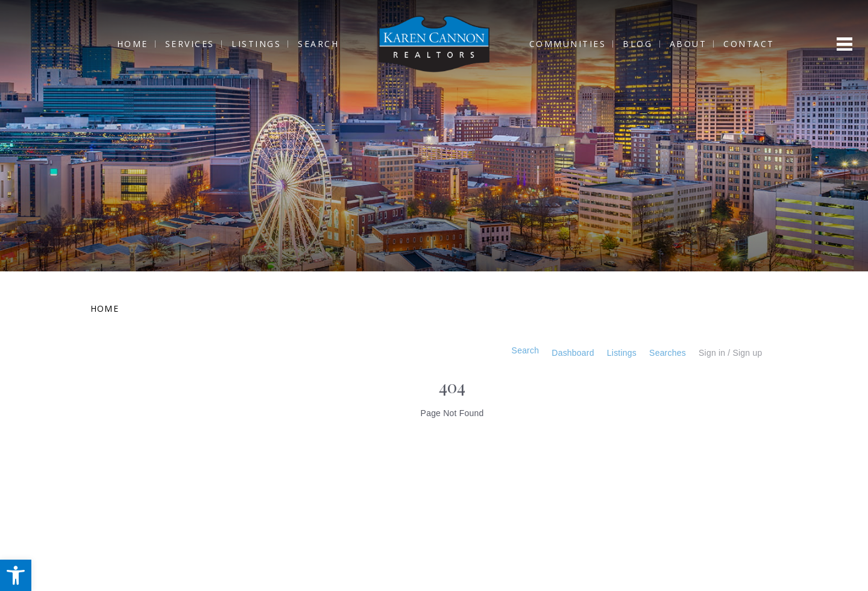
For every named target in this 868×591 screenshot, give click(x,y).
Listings (248, 44)
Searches (660, 353)
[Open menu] (844, 45)
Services (181, 44)
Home (124, 44)
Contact (757, 44)
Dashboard (555, 353)
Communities (576, 44)
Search (310, 44)
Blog (646, 44)
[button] (16, 575)
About (697, 44)
